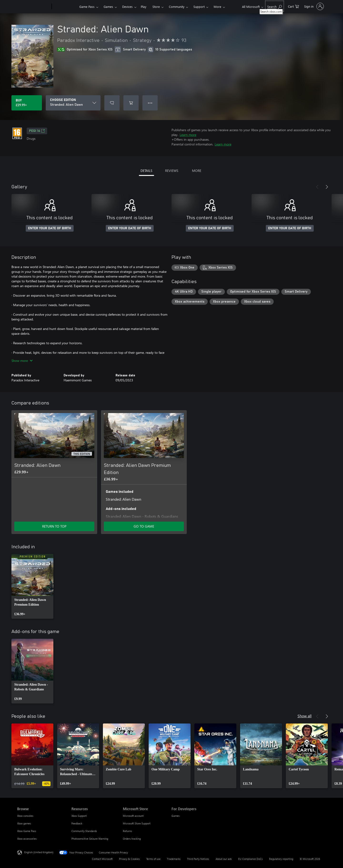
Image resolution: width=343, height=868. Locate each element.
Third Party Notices (198, 859)
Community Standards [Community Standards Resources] (84, 831)
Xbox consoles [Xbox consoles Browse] (25, 816)
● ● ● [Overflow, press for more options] (150, 103)
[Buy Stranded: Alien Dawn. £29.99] (27, 103)
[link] (32, 586)
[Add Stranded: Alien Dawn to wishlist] (112, 103)
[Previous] (317, 187)
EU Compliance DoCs (250, 859)
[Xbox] (65, 7)
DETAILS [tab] (146, 171)
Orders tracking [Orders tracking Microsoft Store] (132, 839)
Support (199, 7)
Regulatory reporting (281, 859)
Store (156, 7)
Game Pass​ (87, 7)
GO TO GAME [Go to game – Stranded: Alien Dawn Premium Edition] (144, 526)
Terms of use (153, 859)
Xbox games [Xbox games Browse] (24, 823)
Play (144, 7)
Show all (305, 716)
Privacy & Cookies (129, 859)
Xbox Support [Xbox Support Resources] (79, 816)
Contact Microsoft (102, 859)
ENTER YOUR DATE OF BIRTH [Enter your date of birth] (50, 228)
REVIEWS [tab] (172, 171)
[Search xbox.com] (275, 6)
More (217, 7)
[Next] (327, 187)
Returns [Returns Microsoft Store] (127, 831)
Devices (127, 7)
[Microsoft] (33, 7)
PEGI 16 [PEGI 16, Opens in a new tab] (37, 131)
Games (108, 7)
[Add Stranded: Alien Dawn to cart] (131, 103)
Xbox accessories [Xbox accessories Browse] (27, 839)
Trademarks (174, 859)
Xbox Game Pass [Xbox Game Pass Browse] (27, 831)
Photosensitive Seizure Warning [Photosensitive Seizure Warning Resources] (90, 839)
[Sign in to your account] (314, 6)
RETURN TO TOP (54, 526)
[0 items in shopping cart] (293, 6)
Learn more (188, 135)
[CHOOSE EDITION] (73, 103)
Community (177, 7)
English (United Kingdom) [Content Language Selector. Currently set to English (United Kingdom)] (39, 852)
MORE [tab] (197, 171)
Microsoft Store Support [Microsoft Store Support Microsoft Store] (137, 823)
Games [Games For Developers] (176, 816)
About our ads (224, 859)
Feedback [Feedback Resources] (77, 823)
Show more (22, 361)
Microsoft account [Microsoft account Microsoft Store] (133, 816)
